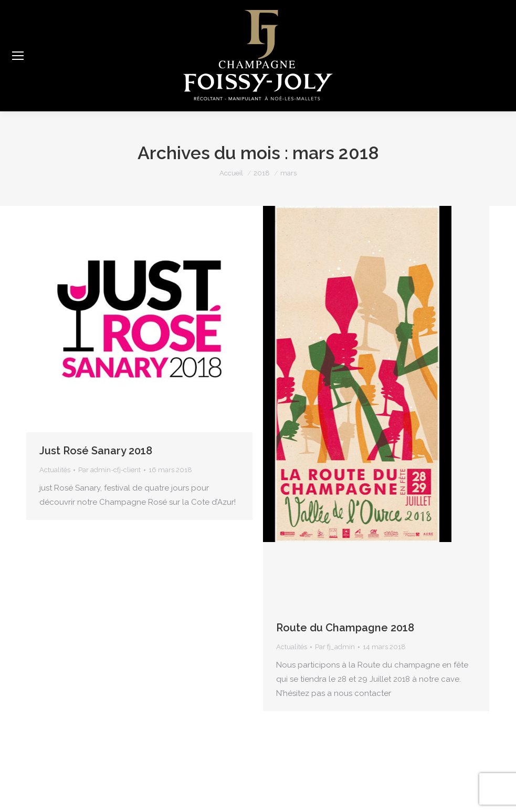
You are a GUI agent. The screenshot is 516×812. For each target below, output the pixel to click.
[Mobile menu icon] (18, 56)
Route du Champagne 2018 (345, 628)
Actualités (55, 470)
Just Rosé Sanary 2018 (96, 451)
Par (109, 470)
